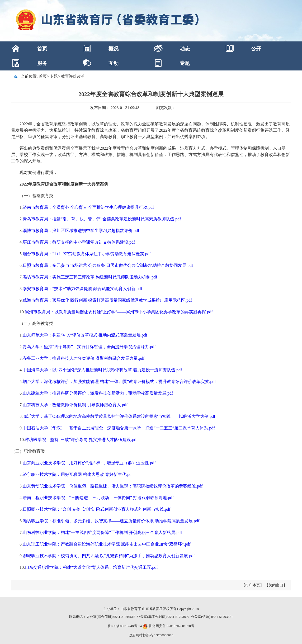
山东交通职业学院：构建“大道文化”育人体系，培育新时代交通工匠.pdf (91, 567)
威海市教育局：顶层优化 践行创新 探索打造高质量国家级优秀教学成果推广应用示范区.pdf (107, 300)
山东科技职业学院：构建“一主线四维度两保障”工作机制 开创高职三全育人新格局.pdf (102, 532)
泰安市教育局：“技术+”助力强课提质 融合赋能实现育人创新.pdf (82, 289)
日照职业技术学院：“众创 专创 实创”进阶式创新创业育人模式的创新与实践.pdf (97, 509)
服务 (42, 63)
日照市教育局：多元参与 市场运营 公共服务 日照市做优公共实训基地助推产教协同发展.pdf (108, 265)
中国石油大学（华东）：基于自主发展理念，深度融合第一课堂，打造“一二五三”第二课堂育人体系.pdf (119, 428)
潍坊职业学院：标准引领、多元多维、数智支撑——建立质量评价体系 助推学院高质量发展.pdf (111, 521)
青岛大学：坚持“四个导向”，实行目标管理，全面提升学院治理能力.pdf (89, 347)
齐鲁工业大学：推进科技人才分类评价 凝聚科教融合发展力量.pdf (84, 358)
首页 (42, 49)
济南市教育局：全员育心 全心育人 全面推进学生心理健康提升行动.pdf (88, 207)
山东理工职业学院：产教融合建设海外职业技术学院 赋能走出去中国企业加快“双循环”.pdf (107, 544)
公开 (256, 49)
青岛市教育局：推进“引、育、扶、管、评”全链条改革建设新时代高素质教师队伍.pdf (102, 219)
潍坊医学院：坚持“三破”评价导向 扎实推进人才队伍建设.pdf (81, 440)
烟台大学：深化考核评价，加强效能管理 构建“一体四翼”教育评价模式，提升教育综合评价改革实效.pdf (119, 382)
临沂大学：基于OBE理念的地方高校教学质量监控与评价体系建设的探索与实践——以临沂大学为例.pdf (119, 416)
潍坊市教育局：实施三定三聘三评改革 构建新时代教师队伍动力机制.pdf (90, 277)
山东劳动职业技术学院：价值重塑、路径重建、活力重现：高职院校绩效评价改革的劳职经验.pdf (113, 486)
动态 (185, 49)
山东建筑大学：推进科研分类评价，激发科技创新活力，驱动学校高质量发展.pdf (98, 393)
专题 (185, 63)
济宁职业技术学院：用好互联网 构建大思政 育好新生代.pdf (78, 474)
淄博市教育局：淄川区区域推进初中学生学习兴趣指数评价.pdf (81, 231)
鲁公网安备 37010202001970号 (171, 626)
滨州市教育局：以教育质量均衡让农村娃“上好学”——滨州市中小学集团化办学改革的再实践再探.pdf (119, 312)
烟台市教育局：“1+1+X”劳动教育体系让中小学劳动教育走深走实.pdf (87, 254)
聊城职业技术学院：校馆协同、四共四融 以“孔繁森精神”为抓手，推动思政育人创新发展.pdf (109, 556)
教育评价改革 (73, 76)
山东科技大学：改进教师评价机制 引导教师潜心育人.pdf (75, 405)
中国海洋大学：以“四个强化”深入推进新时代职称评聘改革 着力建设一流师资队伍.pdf (102, 370)
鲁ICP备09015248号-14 (125, 626)
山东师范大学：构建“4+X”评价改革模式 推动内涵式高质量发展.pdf (85, 335)
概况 (114, 49)
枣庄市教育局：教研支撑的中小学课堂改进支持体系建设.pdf (79, 242)
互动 (114, 63)
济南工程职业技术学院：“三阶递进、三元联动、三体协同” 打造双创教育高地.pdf (98, 498)
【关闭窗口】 (276, 585)
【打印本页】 (253, 585)
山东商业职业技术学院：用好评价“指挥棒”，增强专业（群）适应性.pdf (89, 463)
